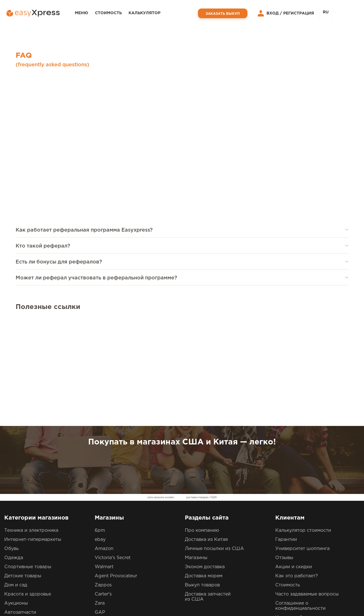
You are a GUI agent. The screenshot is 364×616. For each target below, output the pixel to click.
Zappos (103, 483)
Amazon (104, 447)
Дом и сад (16, 483)
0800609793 (140, 562)
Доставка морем (204, 474)
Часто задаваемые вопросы (307, 492)
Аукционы (16, 501)
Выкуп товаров (202, 483)
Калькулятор (144, 13)
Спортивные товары (28, 465)
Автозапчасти (20, 511)
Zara (100, 501)
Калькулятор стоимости (303, 429)
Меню (81, 13)
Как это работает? (297, 474)
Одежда (14, 456)
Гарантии (286, 438)
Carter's (103, 492)
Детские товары (23, 474)
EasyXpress (43, 600)
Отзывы (284, 456)
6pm (100, 429)
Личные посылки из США (214, 447)
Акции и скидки (294, 465)
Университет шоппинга (302, 447)
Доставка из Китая (206, 438)
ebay (100, 438)
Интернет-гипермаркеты (33, 438)
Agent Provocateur (116, 474)
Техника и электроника (31, 429)
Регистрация (299, 13)
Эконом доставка (205, 465)
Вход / (268, 13)
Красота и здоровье (28, 492)
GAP (100, 511)
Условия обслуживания (303, 516)
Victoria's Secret (113, 456)
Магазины (196, 456)
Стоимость (108, 13)
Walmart (104, 465)
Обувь (12, 447)
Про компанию (202, 429)
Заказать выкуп (223, 14)
